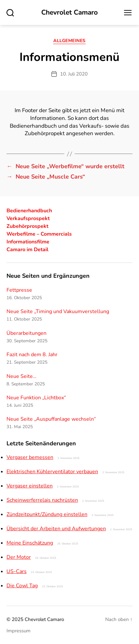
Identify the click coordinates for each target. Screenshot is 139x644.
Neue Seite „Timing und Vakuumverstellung (58, 311)
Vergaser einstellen (30, 486)
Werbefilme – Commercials (39, 234)
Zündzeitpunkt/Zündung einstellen (47, 514)
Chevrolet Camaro (69, 12)
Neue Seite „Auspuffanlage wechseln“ (51, 419)
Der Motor (19, 557)
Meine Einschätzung (30, 543)
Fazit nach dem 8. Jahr (32, 355)
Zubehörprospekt (27, 226)
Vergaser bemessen (30, 457)
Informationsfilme (28, 242)
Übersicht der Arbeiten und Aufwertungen (56, 529)
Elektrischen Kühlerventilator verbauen (52, 472)
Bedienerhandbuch (29, 211)
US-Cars (17, 571)
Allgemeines (69, 41)
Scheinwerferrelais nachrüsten (42, 500)
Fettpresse (19, 290)
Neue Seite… (21, 376)
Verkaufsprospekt (28, 218)
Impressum (19, 631)
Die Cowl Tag (22, 586)
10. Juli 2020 (74, 74)
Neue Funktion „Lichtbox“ (36, 398)
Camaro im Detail (27, 250)
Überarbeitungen (26, 333)
